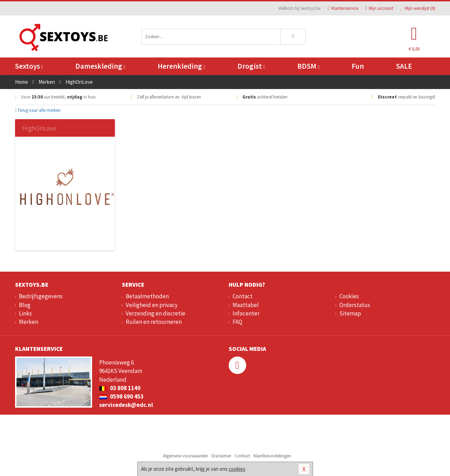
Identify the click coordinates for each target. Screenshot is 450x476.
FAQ (237, 322)
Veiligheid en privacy (152, 305)
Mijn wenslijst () (418, 8)
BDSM (308, 66)
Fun (358, 66)
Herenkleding (181, 66)
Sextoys (29, 66)
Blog (25, 305)
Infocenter (246, 313)
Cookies (349, 296)
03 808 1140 (120, 388)
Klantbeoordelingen (272, 456)
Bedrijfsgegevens (41, 296)
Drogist (251, 66)
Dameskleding (100, 66)
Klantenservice (343, 8)
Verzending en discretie (155, 313)
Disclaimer (221, 456)
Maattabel (246, 305)
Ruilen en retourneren (154, 322)
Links (25, 313)
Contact (243, 296)
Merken (29, 322)
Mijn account (379, 8)
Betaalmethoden (147, 296)
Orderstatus (355, 305)
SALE (404, 66)
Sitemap (350, 313)
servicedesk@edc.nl (126, 405)
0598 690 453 (121, 396)
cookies (237, 469)
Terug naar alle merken (38, 110)
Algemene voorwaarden (185, 456)
